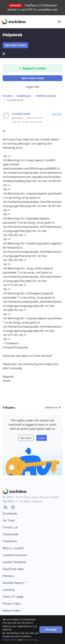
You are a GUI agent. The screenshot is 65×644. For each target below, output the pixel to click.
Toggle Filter (32, 87)
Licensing (8, 590)
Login (42, 438)
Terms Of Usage (13, 597)
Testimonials (11, 534)
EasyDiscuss (24, 96)
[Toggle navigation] (59, 22)
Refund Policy (12, 611)
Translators (10, 541)
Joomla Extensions (15, 555)
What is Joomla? (13, 548)
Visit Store (26, 438)
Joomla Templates (14, 562)
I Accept (51, 629)
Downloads (10, 513)
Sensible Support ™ (15, 583)
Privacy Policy (10, 640)
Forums (7, 96)
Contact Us (10, 527)
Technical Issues (46, 96)
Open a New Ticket (32, 78)
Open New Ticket (15, 45)
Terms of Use (30, 640)
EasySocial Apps (13, 569)
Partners (8, 576)
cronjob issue (21, 114)
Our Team (9, 520)
